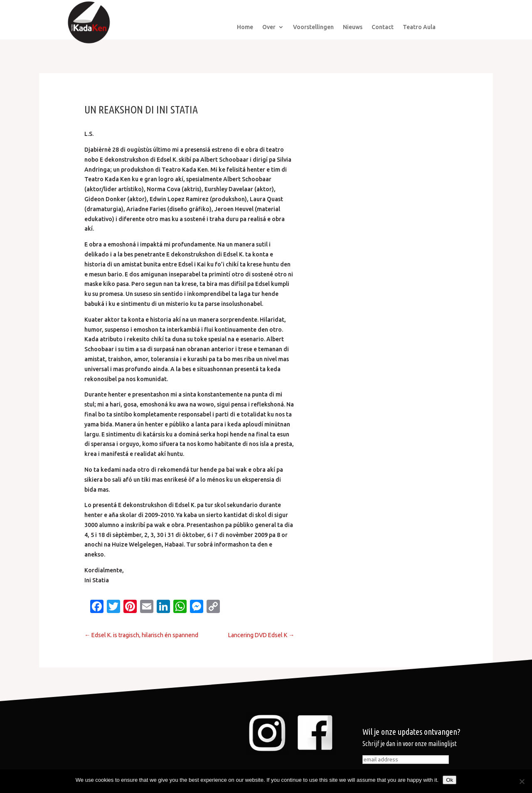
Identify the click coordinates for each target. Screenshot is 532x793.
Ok (449, 780)
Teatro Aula (419, 27)
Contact (383, 27)
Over (269, 27)
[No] (522, 781)
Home (245, 27)
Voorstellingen (313, 27)
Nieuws (353, 27)
